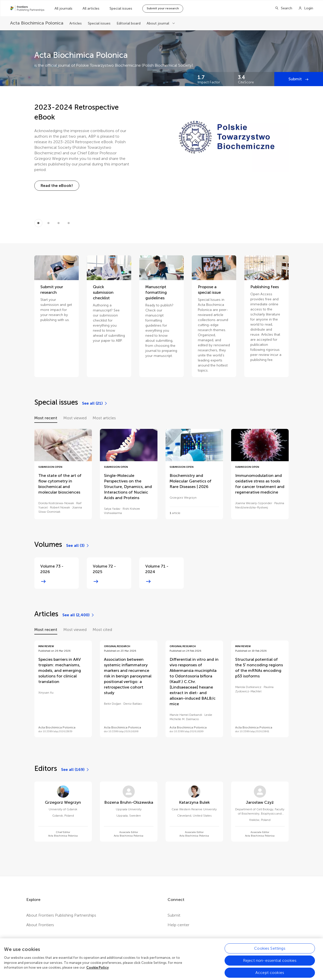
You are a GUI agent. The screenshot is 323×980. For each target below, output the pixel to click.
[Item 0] (38, 223)
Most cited (102, 630)
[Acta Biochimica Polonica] (37, 23)
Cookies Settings (270, 954)
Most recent (46, 418)
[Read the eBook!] (57, 186)
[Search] (284, 8)
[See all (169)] (75, 770)
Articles (76, 23)
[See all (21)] (95, 403)
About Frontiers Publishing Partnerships (61, 915)
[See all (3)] (78, 546)
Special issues (121, 8)
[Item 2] (59, 223)
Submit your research (163, 8)
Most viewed (75, 418)
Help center (178, 925)
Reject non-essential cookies (270, 966)
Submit (296, 79)
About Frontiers (40, 925)
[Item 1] (48, 223)
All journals (63, 8)
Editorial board (129, 23)
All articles (91, 8)
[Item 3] (69, 223)
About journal (158, 23)
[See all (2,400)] (78, 615)
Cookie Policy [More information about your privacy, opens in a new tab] (98, 973)
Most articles (104, 418)
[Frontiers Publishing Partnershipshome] (27, 8)
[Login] (306, 8)
